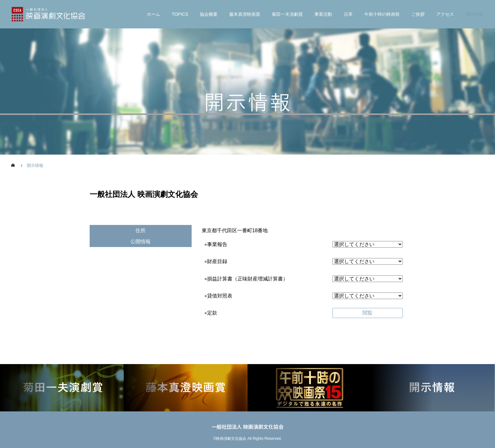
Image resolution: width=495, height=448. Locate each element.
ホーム (153, 14)
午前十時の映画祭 (382, 14)
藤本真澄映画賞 (245, 14)
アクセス (445, 14)
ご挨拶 (418, 14)
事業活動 (323, 14)
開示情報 (474, 14)
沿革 (348, 14)
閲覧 (367, 313)
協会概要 (209, 14)
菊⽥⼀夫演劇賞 (287, 14)
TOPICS (180, 14)
